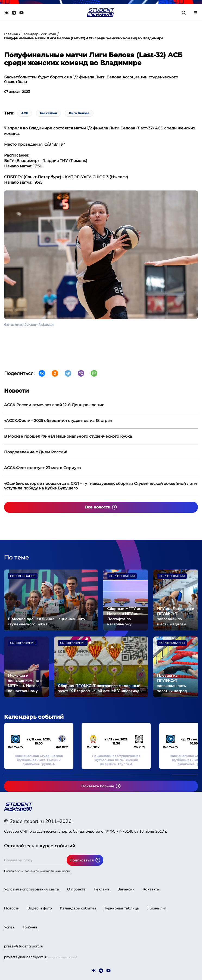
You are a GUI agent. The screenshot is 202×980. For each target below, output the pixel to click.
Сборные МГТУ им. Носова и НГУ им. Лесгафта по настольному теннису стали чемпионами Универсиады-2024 (125, 616)
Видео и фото (40, 908)
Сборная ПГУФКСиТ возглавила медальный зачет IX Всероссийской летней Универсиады (100, 688)
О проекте (76, 889)
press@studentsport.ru (24, 946)
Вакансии (126, 889)
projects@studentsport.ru (26, 957)
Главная (11, 34)
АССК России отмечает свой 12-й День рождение (54, 405)
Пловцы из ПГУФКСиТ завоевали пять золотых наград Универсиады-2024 (175, 683)
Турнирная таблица (122, 908)
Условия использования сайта (32, 889)
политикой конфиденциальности (47, 871)
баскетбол (48, 113)
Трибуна (30, 927)
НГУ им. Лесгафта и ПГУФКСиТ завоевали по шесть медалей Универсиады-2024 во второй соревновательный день (176, 616)
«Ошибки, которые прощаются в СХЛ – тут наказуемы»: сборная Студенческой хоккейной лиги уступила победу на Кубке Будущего (100, 486)
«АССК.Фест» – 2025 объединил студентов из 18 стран (58, 421)
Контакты (151, 889)
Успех (9, 927)
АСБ (25, 113)
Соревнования (23, 576)
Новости (12, 908)
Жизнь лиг (157, 908)
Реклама (102, 889)
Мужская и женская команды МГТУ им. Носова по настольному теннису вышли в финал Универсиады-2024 (26, 683)
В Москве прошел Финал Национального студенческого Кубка (68, 436)
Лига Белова (79, 113)
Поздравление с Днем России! (36, 452)
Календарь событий (39, 34)
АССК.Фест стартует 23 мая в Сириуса (42, 468)
